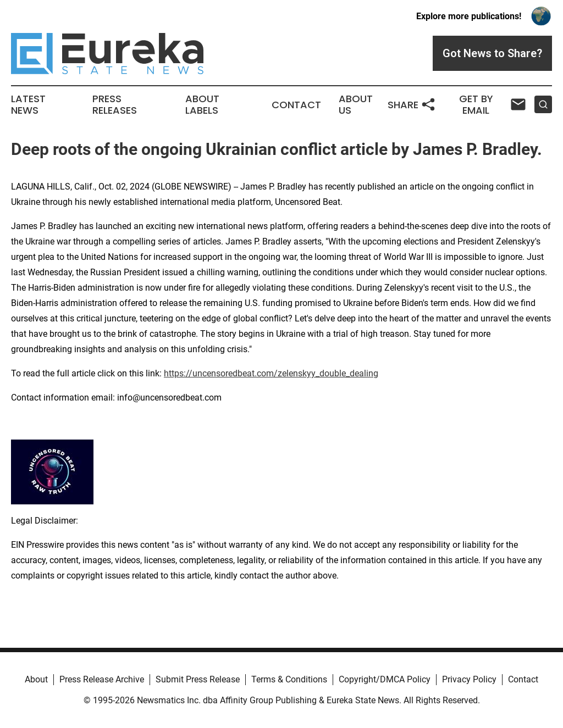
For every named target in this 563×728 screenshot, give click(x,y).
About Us (356, 105)
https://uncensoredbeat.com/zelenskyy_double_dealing (271, 373)
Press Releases (115, 105)
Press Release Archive (102, 679)
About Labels (202, 105)
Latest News (28, 105)
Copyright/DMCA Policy (385, 679)
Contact (296, 105)
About (36, 679)
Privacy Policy (469, 679)
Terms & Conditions (289, 679)
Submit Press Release (198, 679)
